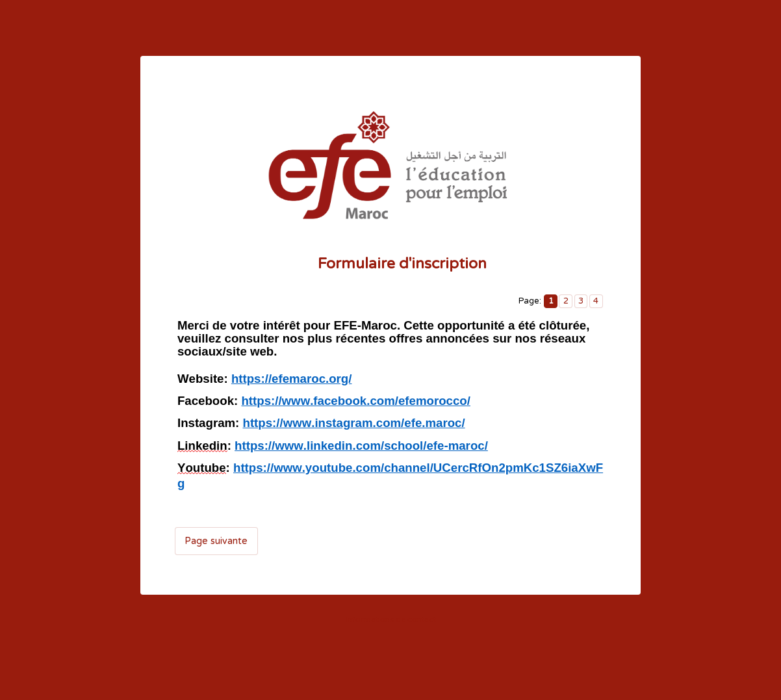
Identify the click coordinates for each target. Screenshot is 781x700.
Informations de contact (391, 619)
